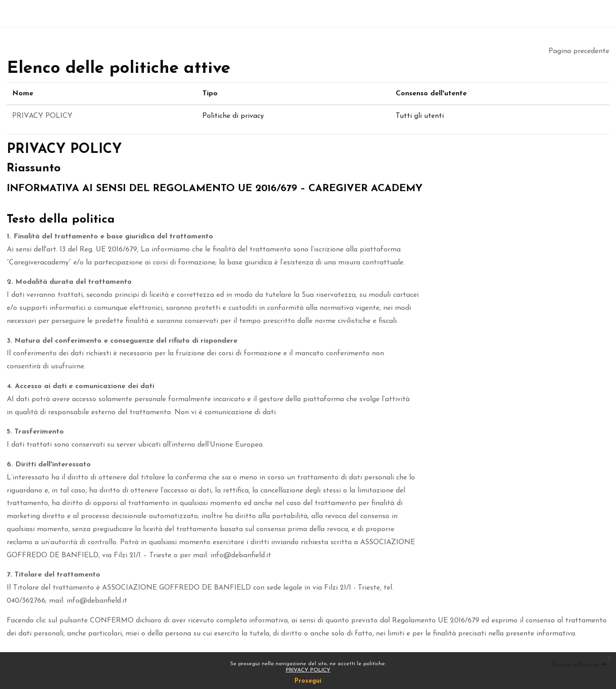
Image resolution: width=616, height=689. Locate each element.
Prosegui (308, 681)
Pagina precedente (579, 51)
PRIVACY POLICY (308, 670)
